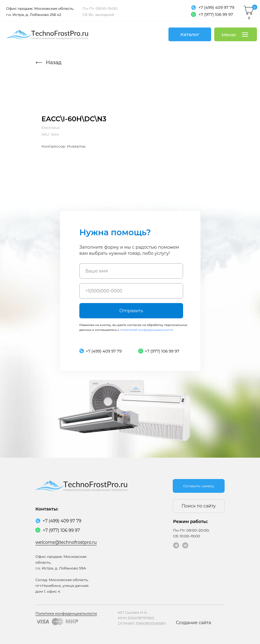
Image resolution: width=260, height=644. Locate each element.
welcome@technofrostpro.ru (66, 542)
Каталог (190, 34)
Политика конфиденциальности (66, 613)
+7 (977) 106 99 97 (216, 14)
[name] (131, 271)
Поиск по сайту (199, 506)
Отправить (131, 311)
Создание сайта (193, 623)
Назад (54, 62)
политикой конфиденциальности (146, 330)
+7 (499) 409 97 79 (216, 7)
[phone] (131, 291)
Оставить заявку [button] (199, 486)
